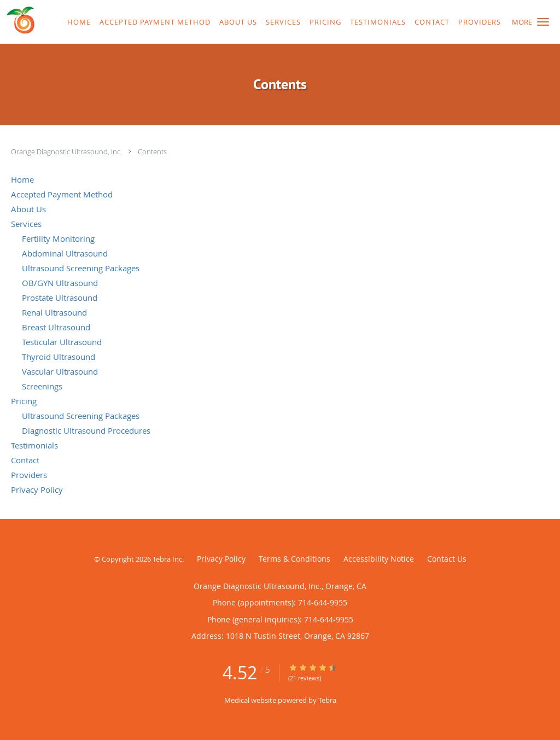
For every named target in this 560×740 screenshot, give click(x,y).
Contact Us (447, 559)
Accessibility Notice (379, 559)
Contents (152, 152)
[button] (543, 22)
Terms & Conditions (294, 559)
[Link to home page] (20, 21)
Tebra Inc (167, 559)
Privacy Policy (221, 559)
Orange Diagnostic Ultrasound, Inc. (67, 152)
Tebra (327, 700)
